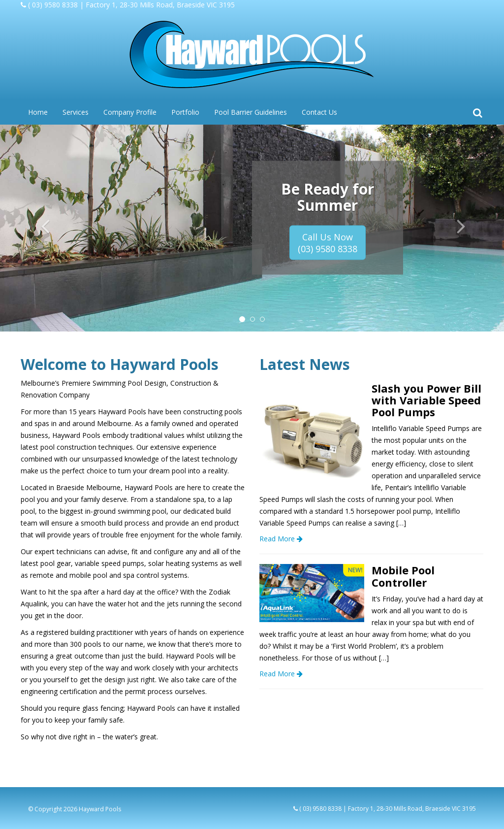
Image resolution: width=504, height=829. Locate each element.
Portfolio (185, 112)
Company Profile (130, 112)
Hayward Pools (100, 809)
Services (76, 112)
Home (38, 112)
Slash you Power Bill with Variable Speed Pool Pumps (426, 400)
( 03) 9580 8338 (53, 5)
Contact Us (319, 112)
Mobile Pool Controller (403, 576)
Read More (281, 539)
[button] (38, 228)
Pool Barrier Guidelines (251, 112)
